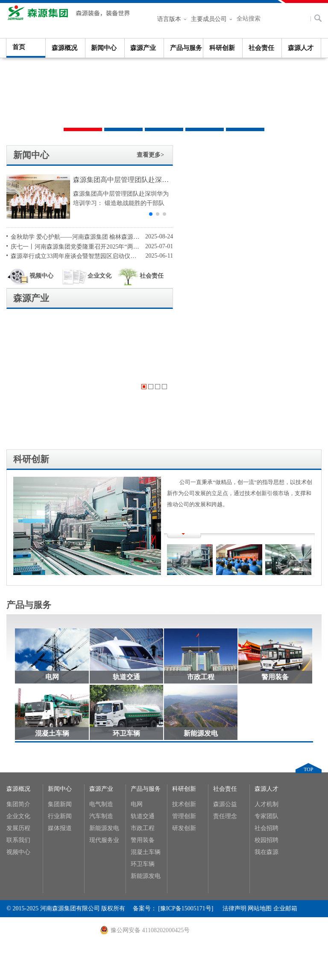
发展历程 (18, 685)
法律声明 (234, 766)
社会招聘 (266, 685)
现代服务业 (104, 697)
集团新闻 (60, 662)
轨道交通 (126, 535)
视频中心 (30, 276)
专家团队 (266, 673)
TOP (308, 627)
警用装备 (275, 535)
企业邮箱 (285, 766)
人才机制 (266, 662)
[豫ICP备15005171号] (190, 766)
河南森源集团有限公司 (70, 17)
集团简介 (18, 662)
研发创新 (184, 685)
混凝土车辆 (52, 591)
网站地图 (260, 766)
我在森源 (266, 709)
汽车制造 (101, 673)
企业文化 (83, 276)
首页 (19, 47)
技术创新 (184, 662)
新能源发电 (201, 591)
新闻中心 (104, 48)
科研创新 (222, 48)
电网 (52, 535)
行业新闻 (60, 673)
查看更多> (138, 155)
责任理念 (225, 673)
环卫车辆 (126, 591)
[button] (138, 214)
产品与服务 (186, 48)
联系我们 (18, 697)
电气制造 (101, 662)
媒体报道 (60, 685)
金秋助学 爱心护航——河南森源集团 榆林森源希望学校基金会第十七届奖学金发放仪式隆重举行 (71, 236)
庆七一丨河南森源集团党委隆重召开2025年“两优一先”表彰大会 (71, 246)
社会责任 (261, 48)
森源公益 (225, 662)
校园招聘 (266, 697)
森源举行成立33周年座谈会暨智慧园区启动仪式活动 (71, 256)
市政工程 (201, 535)
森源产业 (143, 48)
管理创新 (184, 673)
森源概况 (64, 48)
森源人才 (301, 48)
